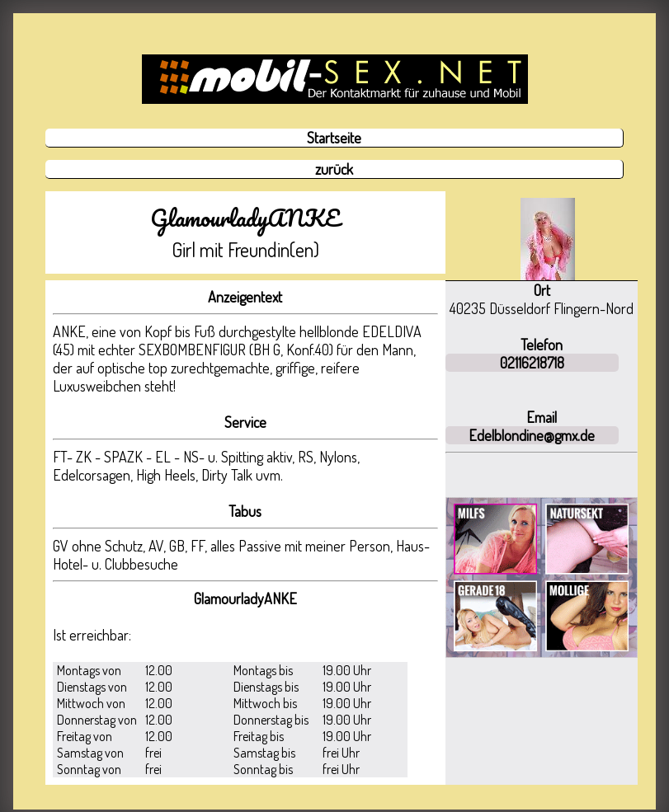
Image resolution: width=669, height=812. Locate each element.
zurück (334, 169)
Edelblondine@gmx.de (532, 435)
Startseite (334, 138)
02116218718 (532, 363)
